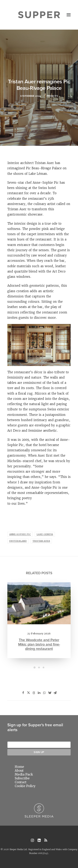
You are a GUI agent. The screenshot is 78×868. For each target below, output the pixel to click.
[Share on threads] (34, 693)
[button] (69, 15)
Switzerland (18, 541)
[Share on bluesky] (50, 693)
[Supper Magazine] (39, 15)
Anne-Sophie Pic (20, 534)
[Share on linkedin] (39, 693)
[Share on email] (55, 693)
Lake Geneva (45, 534)
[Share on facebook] (23, 693)
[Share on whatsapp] (44, 693)
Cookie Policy (25, 786)
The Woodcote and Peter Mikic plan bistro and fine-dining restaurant (39, 637)
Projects (54, 97)
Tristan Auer (41, 541)
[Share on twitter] (28, 693)
